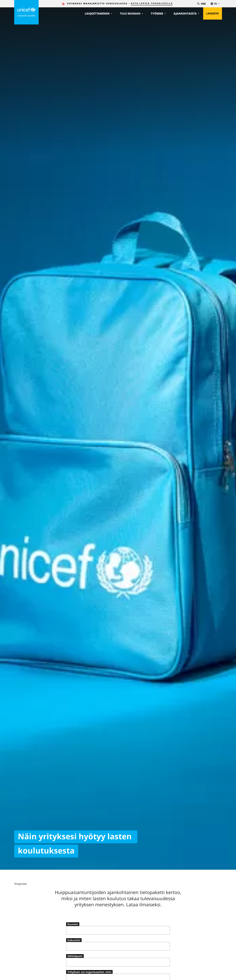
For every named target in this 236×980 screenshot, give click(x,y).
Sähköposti (75, 956)
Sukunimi (74, 940)
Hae (201, 4)
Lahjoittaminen (96, 13)
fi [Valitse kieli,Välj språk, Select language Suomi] (215, 4)
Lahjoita (211, 13)
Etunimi (73, 924)
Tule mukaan (129, 13)
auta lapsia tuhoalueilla (152, 3)
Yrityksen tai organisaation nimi (89, 972)
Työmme (156, 13)
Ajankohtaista (184, 13)
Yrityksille (20, 884)
